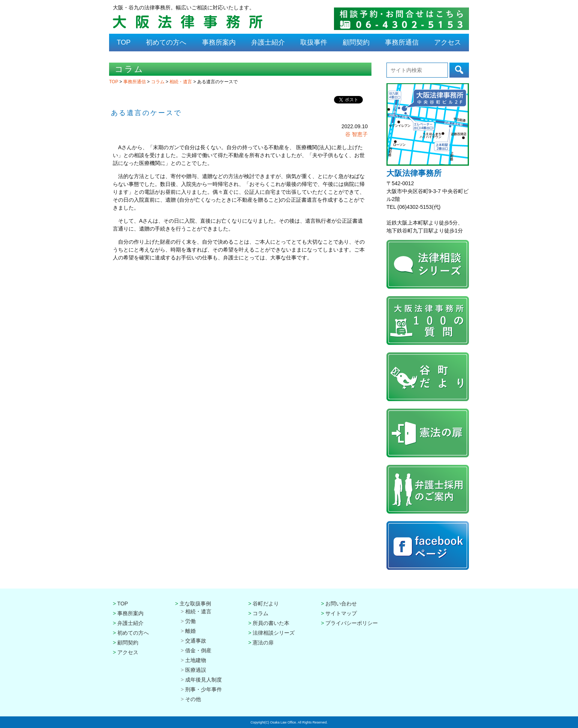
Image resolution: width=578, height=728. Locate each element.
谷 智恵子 (356, 134)
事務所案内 (219, 42)
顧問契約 (356, 42)
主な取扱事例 (195, 604)
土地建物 (196, 660)
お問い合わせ (341, 604)
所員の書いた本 (271, 623)
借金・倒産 (198, 650)
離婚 (190, 631)
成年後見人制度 (204, 680)
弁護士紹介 (268, 42)
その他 (193, 699)
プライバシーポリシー (352, 623)
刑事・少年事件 (204, 689)
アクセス (448, 42)
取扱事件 (314, 42)
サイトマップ (341, 613)
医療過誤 (196, 670)
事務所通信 (402, 42)
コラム (158, 82)
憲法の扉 (263, 643)
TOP (124, 42)
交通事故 (196, 641)
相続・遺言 (181, 82)
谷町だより (266, 604)
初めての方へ (166, 42)
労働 (190, 621)
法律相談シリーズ (274, 633)
